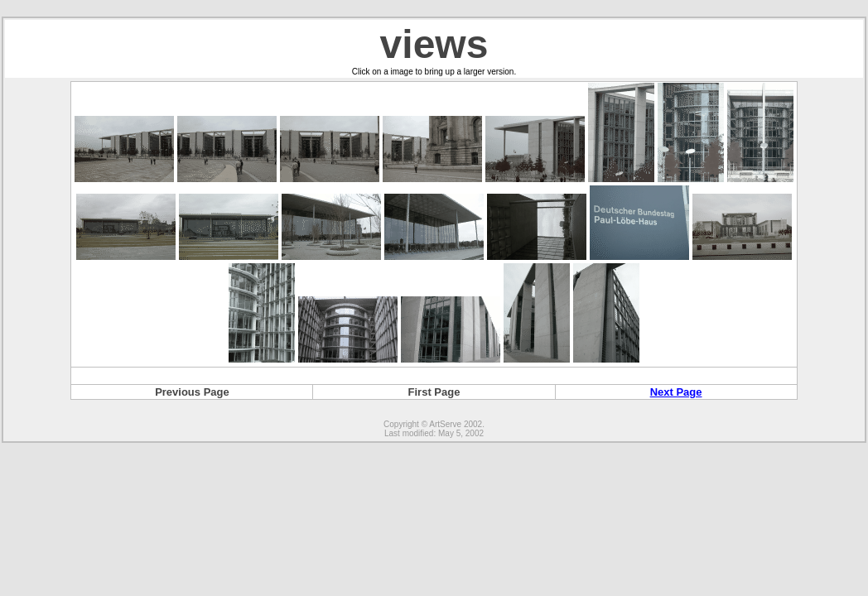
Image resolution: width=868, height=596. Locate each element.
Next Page (676, 392)
